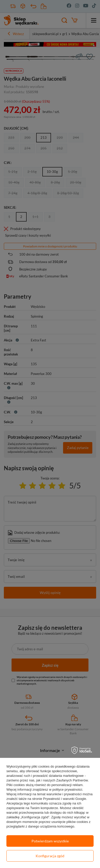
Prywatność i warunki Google (65, 799)
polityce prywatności (67, 789)
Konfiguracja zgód (50, 856)
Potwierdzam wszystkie (50, 841)
